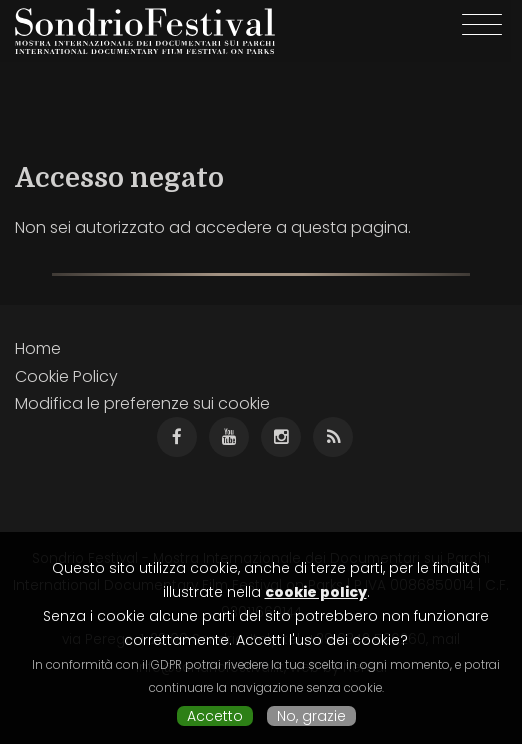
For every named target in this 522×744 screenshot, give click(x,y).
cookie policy (316, 592)
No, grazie (311, 716)
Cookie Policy (66, 376)
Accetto (215, 716)
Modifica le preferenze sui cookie (142, 403)
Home (38, 348)
